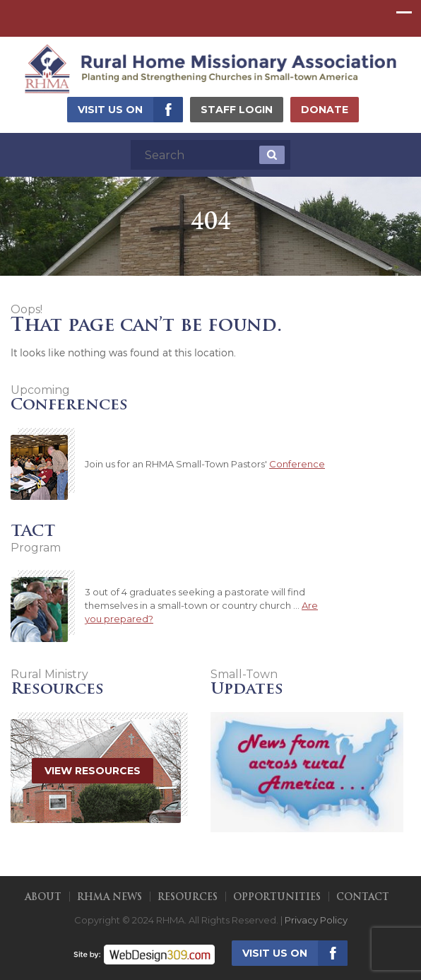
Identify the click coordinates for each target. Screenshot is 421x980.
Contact (363, 898)
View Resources (93, 771)
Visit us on (110, 110)
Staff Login (237, 110)
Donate (325, 110)
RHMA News (109, 898)
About (43, 898)
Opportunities (277, 898)
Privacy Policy (316, 920)
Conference (297, 464)
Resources (188, 898)
